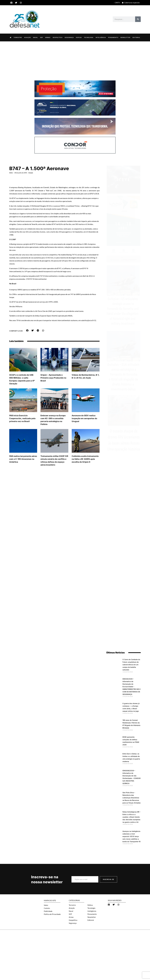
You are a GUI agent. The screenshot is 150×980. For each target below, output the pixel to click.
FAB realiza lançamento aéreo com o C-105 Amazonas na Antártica (23, 467)
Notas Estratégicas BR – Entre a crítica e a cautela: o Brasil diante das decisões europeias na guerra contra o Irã (131, 817)
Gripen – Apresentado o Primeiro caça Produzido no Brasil (53, 386)
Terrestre (18, 37)
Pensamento (113, 37)
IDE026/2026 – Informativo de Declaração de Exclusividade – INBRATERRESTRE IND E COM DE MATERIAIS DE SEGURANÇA (131, 686)
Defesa (79, 37)
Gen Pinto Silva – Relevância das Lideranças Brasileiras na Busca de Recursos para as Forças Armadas (132, 798)
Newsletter (125, 37)
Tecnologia (89, 37)
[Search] (138, 19)
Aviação (27, 37)
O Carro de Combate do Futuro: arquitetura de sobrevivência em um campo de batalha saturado (131, 664)
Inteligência (101, 37)
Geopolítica (58, 37)
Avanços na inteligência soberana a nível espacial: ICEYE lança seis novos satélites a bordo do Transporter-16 (131, 836)
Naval (36, 37)
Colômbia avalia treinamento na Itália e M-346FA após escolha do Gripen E (85, 467)
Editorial (136, 37)
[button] (27, 339)
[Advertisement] (75, 58)
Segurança (69, 37)
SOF (42, 37)
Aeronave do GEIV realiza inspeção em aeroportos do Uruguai (84, 426)
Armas (48, 37)
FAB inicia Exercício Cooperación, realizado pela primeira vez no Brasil (22, 426)
